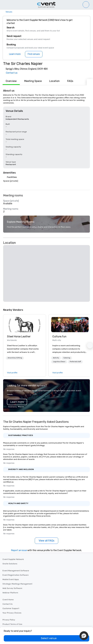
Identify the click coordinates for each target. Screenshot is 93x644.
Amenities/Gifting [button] (15, 358)
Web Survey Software (12, 588)
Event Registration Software (15, 575)
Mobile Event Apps (11, 579)
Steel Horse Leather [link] (19, 336)
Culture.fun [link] (59, 336)
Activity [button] (56, 358)
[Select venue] (46, 638)
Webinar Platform (10, 593)
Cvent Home (8, 600)
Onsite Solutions (10, 564)
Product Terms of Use (12, 624)
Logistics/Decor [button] (59, 362)
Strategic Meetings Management (17, 584)
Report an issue (19, 550)
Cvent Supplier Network (13, 559)
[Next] (90, 82)
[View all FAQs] (46, 541)
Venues (9, 12)
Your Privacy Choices (12, 613)
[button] (46, 273)
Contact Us (8, 604)
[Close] (83, 22)
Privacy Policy (9, 620)
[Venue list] (86, 5)
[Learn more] (15, 54)
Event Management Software (16, 571)
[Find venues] (34, 54)
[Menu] (3, 5)
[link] (25, 325)
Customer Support (11, 608)
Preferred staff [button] (75, 362)
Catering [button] (67, 358)
